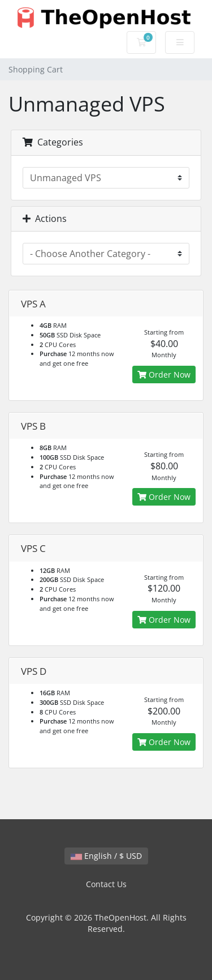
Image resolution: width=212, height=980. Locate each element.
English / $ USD (106, 856)
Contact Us (106, 884)
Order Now (164, 375)
